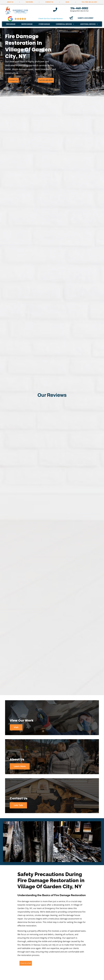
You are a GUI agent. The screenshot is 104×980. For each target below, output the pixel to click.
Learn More (20, 768)
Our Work (29, 2)
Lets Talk (19, 807)
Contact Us (49, 2)
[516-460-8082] (55, 10)
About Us (10, 2)
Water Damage (27, 24)
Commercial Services (65, 24)
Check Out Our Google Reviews (51, 19)
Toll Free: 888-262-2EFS (89, 2)
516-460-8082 (79, 8)
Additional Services (89, 24)
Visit (17, 728)
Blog (67, 2)
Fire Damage (11, 24)
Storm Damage (44, 24)
